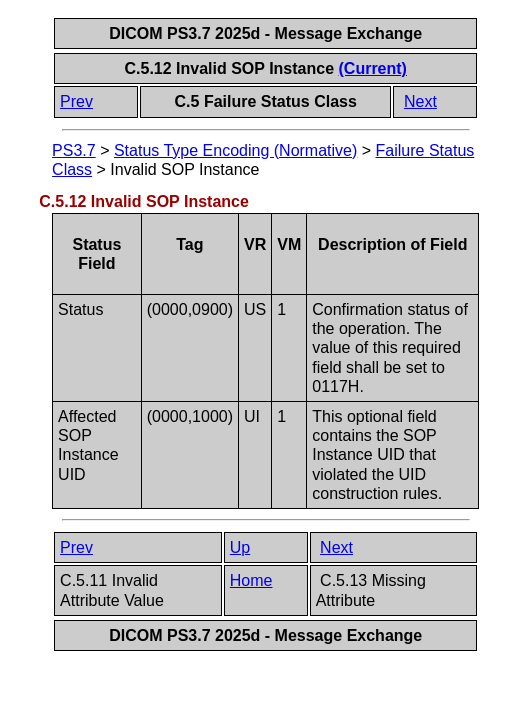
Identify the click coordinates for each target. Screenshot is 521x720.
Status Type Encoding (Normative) (235, 150)
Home (251, 580)
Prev (76, 101)
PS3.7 (74, 150)
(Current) (373, 68)
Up (240, 547)
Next (420, 101)
